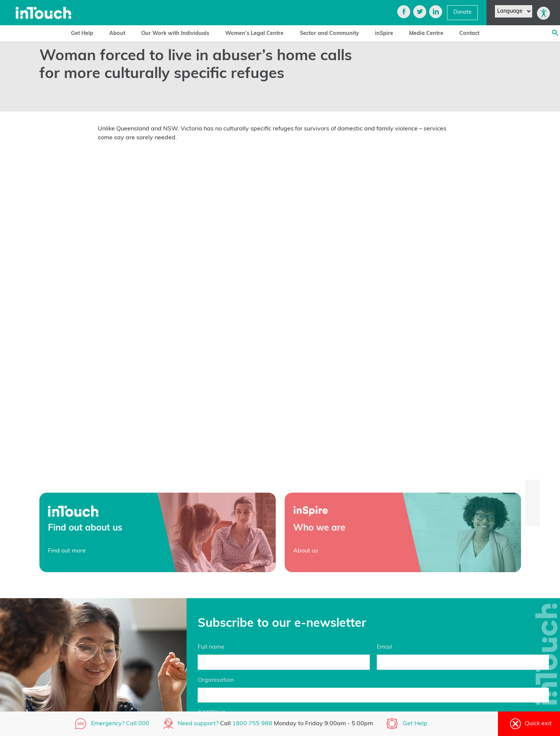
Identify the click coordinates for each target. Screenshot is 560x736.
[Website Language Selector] (514, 11)
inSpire (384, 34)
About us (306, 551)
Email (384, 647)
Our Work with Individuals (175, 34)
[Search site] (555, 33)
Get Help (82, 34)
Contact (469, 34)
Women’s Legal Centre (254, 34)
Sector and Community (329, 34)
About (117, 34)
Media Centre (426, 34)
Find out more (67, 551)
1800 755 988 (253, 724)
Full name (211, 647)
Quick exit (529, 724)
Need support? (198, 724)
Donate (462, 12)
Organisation (216, 680)
